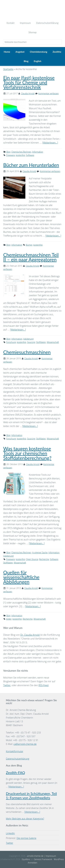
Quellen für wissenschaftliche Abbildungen (21, 577)
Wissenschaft (53, 342)
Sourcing (31, 342)
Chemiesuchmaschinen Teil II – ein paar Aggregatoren (31, 257)
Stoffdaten (41, 342)
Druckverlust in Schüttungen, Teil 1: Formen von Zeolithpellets (31, 796)
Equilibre (26, 859)
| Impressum (50, 856)
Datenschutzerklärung (18, 759)
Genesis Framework (43, 859)
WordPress (59, 859)
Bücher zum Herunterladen (31, 165)
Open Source (32, 559)
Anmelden (32, 863)
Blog (8, 152)
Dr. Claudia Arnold (30, 635)
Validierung (28, 339)
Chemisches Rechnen (21, 152)
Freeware (11, 155)
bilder (9, 619)
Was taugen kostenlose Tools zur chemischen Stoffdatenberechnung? (27, 453)
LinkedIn (10, 833)
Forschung (11, 342)
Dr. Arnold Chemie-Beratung (32, 9)
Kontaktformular (15, 751)
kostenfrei (20, 155)
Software (30, 155)
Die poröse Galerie (26, 838)
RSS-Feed (44, 685)
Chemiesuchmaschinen (27, 352)
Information (38, 152)
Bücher (29, 245)
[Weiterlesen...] (50, 143)
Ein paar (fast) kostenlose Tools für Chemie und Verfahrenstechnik (29, 82)
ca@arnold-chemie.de (25, 744)
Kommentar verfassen (48, 93)
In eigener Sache (40, 553)
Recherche (44, 559)
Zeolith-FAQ (15, 773)
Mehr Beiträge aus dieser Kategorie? (25, 819)
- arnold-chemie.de (34, 856)
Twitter (7, 685)
